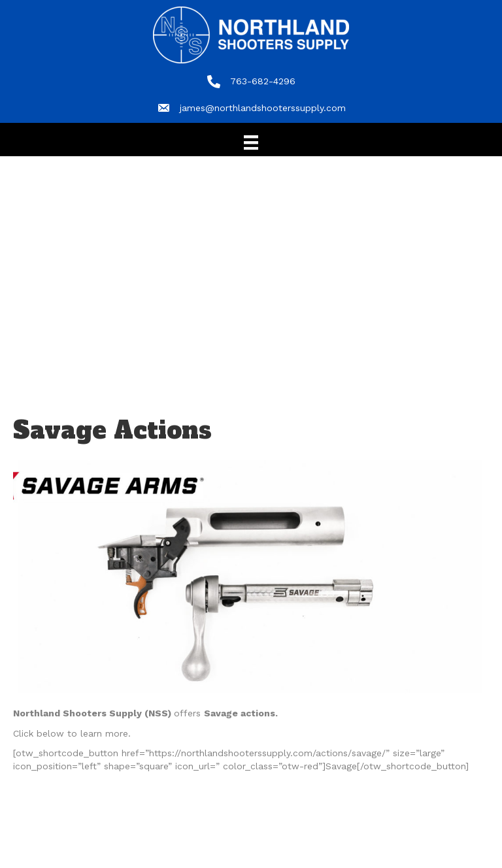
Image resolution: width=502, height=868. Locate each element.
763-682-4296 (263, 81)
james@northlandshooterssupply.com (263, 108)
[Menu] (251, 142)
